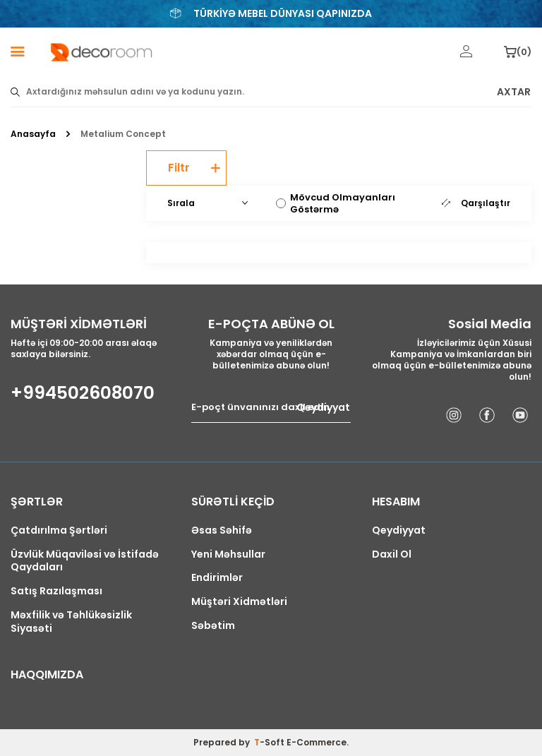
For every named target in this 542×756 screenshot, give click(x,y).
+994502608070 (83, 393)
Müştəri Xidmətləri (239, 602)
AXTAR (514, 92)
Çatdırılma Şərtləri (59, 530)
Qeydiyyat (323, 408)
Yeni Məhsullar (228, 554)
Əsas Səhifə (222, 530)
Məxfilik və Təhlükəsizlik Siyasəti (71, 622)
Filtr (194, 168)
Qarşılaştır (476, 203)
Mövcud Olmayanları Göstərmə (336, 204)
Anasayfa (33, 134)
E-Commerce (317, 742)
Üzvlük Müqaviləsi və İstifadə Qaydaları (85, 561)
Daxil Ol (392, 554)
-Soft (270, 742)
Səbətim (213, 626)
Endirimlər (217, 578)
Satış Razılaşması (56, 591)
